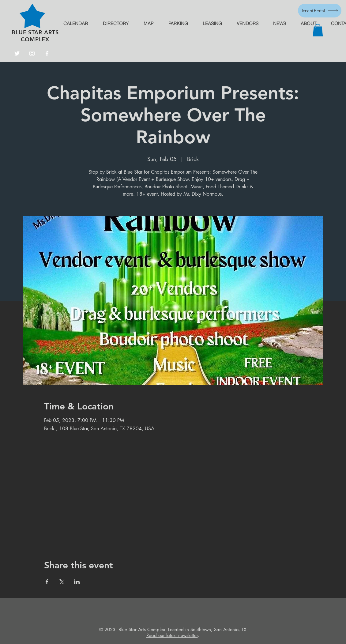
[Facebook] (47, 53)
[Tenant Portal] (320, 11)
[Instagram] (32, 53)
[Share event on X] (62, 582)
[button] (318, 30)
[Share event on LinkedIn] (77, 582)
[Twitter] (17, 53)
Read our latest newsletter (172, 635)
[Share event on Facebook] (47, 582)
